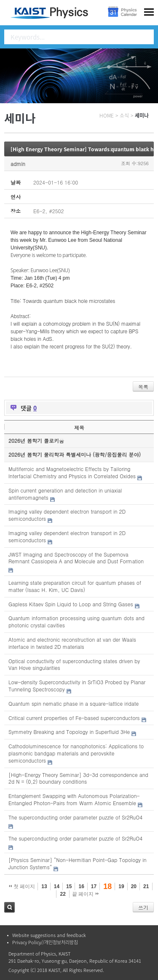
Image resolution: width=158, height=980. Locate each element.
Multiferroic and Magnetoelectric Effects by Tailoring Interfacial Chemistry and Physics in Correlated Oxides (72, 472)
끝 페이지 (85, 894)
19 (121, 886)
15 (69, 886)
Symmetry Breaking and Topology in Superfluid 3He (69, 732)
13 (44, 886)
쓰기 (143, 907)
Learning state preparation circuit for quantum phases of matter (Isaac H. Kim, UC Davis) (75, 586)
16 (81, 886)
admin (18, 164)
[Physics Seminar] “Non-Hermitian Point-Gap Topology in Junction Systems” (78, 863)
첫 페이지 (22, 886)
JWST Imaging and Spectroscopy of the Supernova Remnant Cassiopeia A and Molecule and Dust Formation (76, 558)
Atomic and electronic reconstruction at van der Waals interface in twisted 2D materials (72, 643)
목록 (143, 387)
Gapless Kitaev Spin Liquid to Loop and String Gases (71, 604)
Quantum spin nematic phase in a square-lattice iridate (74, 703)
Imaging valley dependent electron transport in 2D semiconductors (67, 515)
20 (134, 886)
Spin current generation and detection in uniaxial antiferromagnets (65, 494)
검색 (9, 907)
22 (63, 894)
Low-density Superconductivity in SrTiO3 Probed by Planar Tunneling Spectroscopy (77, 685)
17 (94, 886)
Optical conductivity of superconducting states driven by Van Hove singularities (74, 664)
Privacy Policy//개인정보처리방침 (45, 942)
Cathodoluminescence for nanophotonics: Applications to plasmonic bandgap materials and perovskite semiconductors (76, 753)
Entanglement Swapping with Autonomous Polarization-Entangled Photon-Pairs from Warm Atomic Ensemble (74, 799)
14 (57, 886)
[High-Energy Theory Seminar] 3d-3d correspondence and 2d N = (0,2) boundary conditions (78, 778)
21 (146, 886)
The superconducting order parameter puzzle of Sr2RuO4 (75, 817)
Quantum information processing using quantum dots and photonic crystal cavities (76, 621)
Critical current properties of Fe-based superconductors (74, 718)
